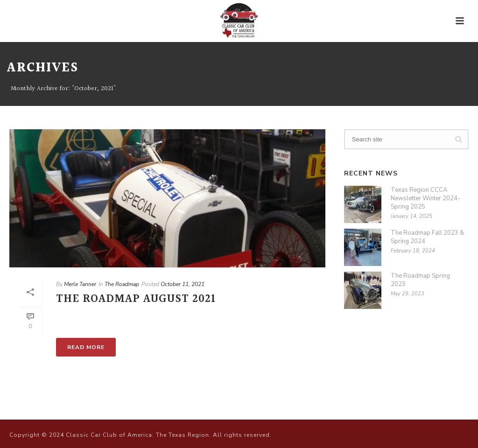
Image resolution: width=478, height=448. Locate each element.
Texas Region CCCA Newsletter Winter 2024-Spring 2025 (425, 198)
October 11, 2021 (183, 284)
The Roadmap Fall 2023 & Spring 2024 (427, 237)
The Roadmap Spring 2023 (420, 280)
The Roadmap (122, 284)
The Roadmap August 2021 (136, 299)
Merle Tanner (80, 284)
